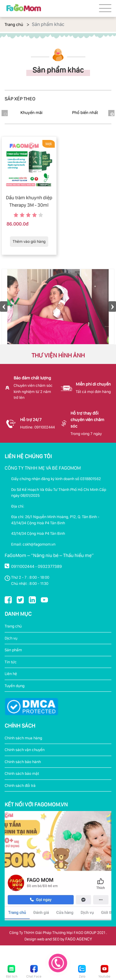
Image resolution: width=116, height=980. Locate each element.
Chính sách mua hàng (23, 738)
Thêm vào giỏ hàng (29, 241)
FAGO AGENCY (79, 939)
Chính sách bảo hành (23, 762)
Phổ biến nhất (85, 112)
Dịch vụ (11, 638)
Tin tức (11, 662)
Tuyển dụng (15, 686)
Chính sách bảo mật (22, 773)
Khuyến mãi (31, 112)
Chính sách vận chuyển (25, 750)
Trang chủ (14, 24)
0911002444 (23, 566)
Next (111, 113)
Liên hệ (11, 674)
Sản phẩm (13, 650)
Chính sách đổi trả (20, 786)
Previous (4, 306)
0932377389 (50, 566)
